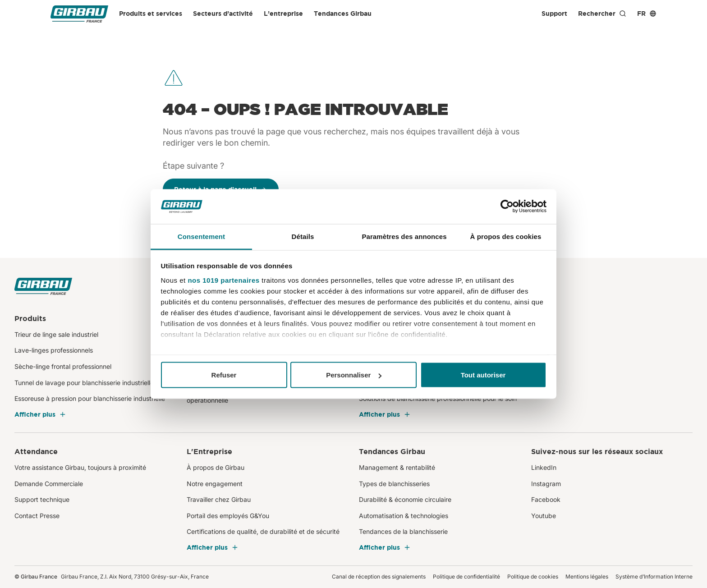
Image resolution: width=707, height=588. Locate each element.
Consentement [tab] (201, 236)
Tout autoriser (483, 375)
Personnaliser (354, 375)
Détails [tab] (303, 236)
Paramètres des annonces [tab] (404, 236)
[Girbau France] (79, 14)
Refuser (224, 375)
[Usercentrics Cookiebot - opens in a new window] (507, 207)
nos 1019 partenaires (223, 280)
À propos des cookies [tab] (506, 236)
